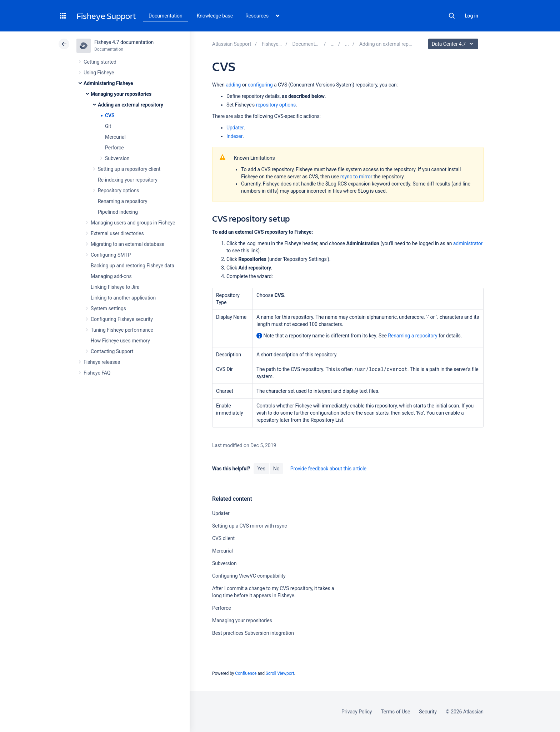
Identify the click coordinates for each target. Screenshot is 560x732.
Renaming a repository (122, 201)
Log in (471, 16)
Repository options (118, 191)
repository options (276, 105)
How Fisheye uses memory (120, 341)
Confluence (246, 673)
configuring (260, 85)
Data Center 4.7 (454, 44)
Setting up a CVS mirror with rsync (250, 526)
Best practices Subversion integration (253, 633)
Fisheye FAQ (97, 373)
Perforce (114, 148)
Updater (235, 128)
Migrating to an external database (127, 244)
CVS (110, 115)
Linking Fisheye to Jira (115, 287)
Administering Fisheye (108, 83)
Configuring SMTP (111, 255)
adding (233, 85)
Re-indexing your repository (128, 180)
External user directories (117, 233)
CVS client (223, 538)
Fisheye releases (102, 362)
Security (428, 712)
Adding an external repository (131, 105)
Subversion (117, 158)
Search (452, 16)
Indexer (234, 136)
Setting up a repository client (129, 169)
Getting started (100, 62)
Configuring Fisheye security (122, 319)
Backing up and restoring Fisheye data (132, 266)
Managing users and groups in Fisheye (133, 223)
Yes (261, 469)
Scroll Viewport (280, 673)
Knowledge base (215, 16)
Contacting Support (112, 351)
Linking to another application (123, 298)
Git (108, 126)
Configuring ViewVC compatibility (249, 576)
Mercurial (115, 137)
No (276, 469)
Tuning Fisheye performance (122, 330)
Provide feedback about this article (328, 469)
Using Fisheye (99, 73)
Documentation (166, 16)
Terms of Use (395, 712)
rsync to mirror (356, 177)
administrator (468, 243)
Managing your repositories (121, 94)
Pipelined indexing (118, 212)
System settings (108, 308)
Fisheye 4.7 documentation (124, 42)
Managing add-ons (111, 276)
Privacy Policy (357, 712)
